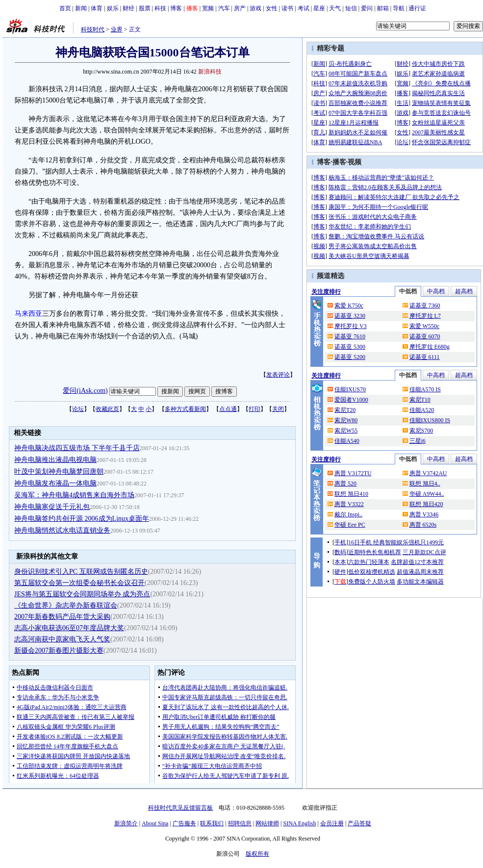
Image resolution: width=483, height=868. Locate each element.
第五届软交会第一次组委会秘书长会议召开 (79, 583)
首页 (65, 8)
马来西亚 (28, 314)
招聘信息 (240, 823)
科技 (160, 8)
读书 (287, 8)
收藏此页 (107, 409)
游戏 (255, 8)
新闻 (81, 8)
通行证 (417, 8)
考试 (304, 8)
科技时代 (93, 29)
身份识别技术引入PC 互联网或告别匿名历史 (81, 572)
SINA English (299, 823)
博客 (176, 8)
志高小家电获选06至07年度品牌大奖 (69, 628)
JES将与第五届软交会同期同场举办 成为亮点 (82, 594)
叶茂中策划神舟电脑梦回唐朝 (59, 472)
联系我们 (212, 823)
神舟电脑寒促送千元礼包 (52, 507)
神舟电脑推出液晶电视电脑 (55, 460)
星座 (319, 8)
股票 (145, 8)
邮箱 (383, 8)
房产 (240, 8)
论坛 (78, 409)
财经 (128, 8)
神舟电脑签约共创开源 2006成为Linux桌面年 (82, 519)
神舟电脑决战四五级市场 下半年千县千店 (77, 448)
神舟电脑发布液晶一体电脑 (55, 483)
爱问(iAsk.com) (85, 391)
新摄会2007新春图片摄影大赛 (59, 651)
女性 (272, 8)
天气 (335, 8)
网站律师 (267, 823)
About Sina (155, 823)
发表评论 (278, 375)
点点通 (228, 409)
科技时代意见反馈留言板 (180, 808)
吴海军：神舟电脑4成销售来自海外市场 (74, 495)
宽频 (208, 8)
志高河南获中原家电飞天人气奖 (62, 639)
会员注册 (332, 823)
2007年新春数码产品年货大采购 (62, 617)
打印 (254, 409)
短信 (351, 8)
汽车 (224, 8)
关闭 (278, 409)
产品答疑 (359, 823)
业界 (117, 29)
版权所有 (257, 854)
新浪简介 (126, 823)
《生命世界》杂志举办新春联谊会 (66, 605)
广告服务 (184, 823)
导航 (399, 8)
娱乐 (113, 8)
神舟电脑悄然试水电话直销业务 (62, 530)
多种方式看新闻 (185, 409)
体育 (97, 8)
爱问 (367, 8)
